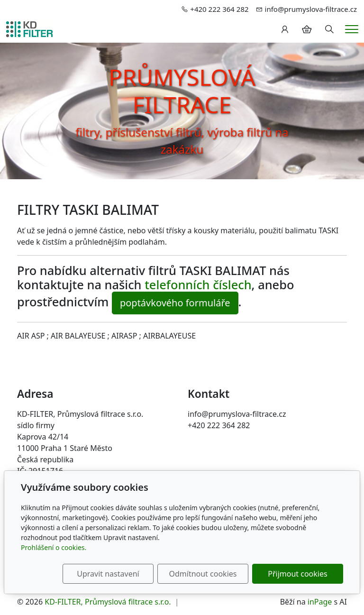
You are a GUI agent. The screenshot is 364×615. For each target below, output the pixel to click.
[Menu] (352, 29)
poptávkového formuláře (175, 303)
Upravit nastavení (108, 574)
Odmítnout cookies (203, 574)
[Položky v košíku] (307, 29)
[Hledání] (329, 29)
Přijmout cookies (297, 574)
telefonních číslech (198, 285)
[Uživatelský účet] (285, 29)
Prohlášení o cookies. (54, 547)
